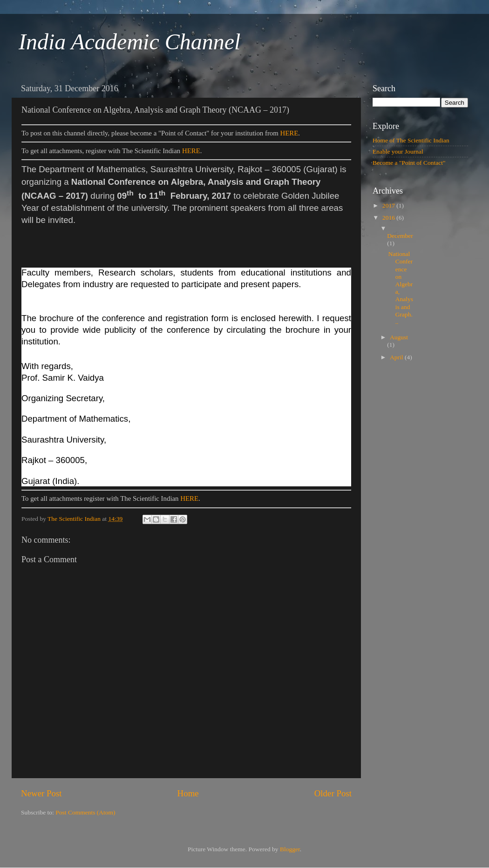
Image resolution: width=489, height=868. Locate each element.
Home (188, 793)
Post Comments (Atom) (85, 812)
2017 (389, 205)
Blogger (290, 849)
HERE (289, 133)
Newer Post (41, 793)
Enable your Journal (398, 151)
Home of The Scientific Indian (411, 140)
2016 (389, 218)
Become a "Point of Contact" (409, 163)
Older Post (333, 793)
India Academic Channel (129, 42)
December (400, 236)
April (397, 357)
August (399, 337)
